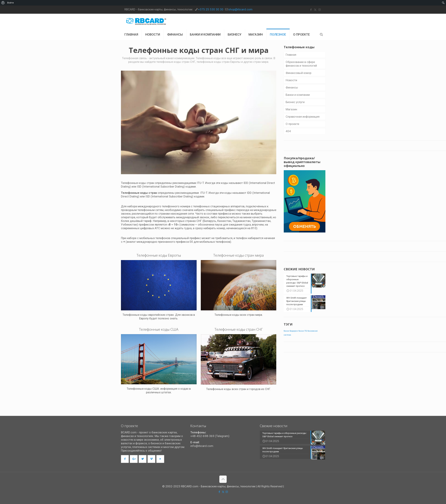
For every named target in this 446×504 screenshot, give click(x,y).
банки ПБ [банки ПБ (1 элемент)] (303, 331)
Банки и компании (298, 95)
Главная (291, 55)
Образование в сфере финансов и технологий (301, 64)
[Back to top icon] (223, 479)
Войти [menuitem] (10, 3)
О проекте (292, 124)
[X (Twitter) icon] (315, 10)
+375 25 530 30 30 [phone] (211, 9)
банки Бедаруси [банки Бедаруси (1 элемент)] (291, 331)
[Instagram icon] (320, 10)
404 (288, 131)
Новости (291, 80)
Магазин (291, 109)
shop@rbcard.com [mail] (240, 9)
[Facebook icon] (311, 10)
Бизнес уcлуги (295, 102)
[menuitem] (3, 3)
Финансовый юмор (298, 73)
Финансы (292, 87)
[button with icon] (125, 459)
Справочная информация (303, 117)
